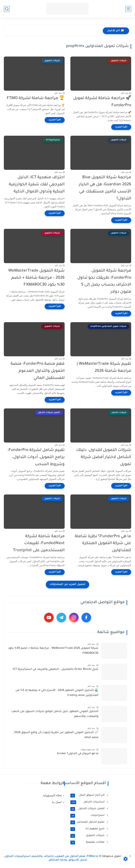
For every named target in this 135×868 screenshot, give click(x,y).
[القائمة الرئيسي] (128, 9)
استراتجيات (88, 815)
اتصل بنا (57, 802)
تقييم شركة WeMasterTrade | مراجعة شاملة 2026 (104, 368)
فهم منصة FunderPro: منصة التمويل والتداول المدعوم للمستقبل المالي (38, 371)
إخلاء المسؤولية (52, 795)
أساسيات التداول (88, 802)
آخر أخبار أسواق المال (88, 795)
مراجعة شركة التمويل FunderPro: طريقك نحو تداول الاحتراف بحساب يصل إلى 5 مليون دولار (104, 281)
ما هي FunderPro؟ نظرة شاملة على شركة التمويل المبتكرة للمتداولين (103, 544)
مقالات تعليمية (88, 842)
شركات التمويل (88, 836)
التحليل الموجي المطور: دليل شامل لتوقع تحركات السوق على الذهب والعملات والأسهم (55, 714)
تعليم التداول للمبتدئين (88, 822)
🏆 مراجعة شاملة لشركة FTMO (36, 98)
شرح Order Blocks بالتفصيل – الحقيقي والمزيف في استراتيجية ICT (56, 669)
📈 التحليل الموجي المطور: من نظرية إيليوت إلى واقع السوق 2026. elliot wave (56, 735)
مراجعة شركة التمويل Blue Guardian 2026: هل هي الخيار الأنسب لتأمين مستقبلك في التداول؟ (105, 188)
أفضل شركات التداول (88, 809)
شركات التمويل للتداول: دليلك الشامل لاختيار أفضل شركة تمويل (104, 457)
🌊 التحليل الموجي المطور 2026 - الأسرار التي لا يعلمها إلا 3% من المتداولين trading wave (57, 693)
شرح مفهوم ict (88, 829)
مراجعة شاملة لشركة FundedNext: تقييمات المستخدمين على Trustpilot (39, 544)
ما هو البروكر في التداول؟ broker (78, 754)
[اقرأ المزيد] (121, 127)
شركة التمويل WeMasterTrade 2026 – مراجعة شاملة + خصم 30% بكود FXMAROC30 (36, 278)
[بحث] (7, 9)
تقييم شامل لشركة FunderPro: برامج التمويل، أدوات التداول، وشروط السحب (36, 457)
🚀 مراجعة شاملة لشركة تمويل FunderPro (102, 102)
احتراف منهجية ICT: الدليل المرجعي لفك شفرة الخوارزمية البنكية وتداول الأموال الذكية (37, 185)
